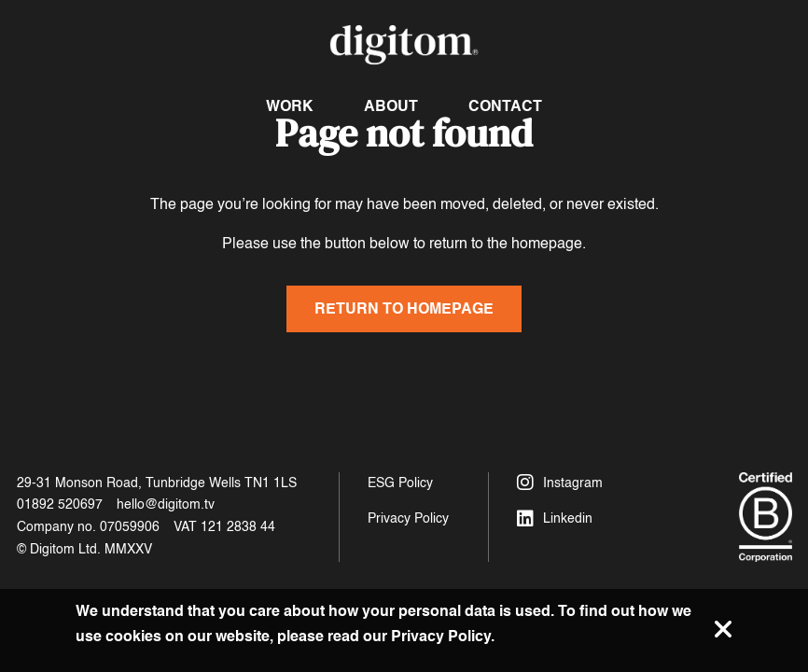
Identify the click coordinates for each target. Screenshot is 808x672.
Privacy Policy (408, 518)
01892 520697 (60, 504)
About (391, 106)
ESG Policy (400, 483)
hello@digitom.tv (166, 504)
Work (290, 106)
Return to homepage (404, 308)
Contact (505, 106)
